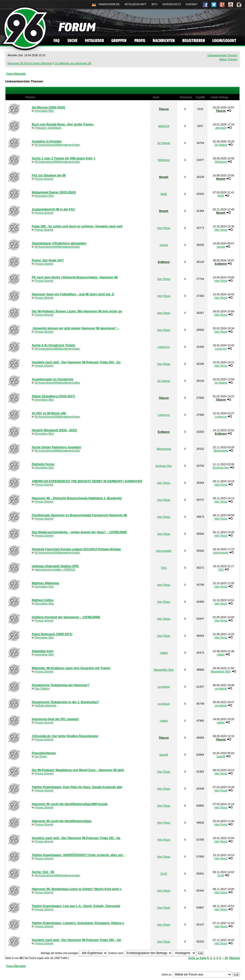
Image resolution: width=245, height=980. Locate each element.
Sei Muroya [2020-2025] (48, 107)
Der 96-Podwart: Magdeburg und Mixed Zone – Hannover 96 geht (78, 770)
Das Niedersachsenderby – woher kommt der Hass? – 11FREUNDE (79, 532)
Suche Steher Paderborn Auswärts (56, 447)
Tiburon (164, 109)
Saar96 (164, 755)
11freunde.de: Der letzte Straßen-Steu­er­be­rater (65, 736)
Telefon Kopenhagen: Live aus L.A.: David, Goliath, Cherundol (76, 906)
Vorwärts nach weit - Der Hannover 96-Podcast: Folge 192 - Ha (76, 838)
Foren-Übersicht (16, 74)
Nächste (235, 958)
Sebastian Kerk (43, 651)
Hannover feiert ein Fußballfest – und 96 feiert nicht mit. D (73, 294)
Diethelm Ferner (43, 464)
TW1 (164, 568)
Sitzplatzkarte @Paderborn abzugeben (59, 243)
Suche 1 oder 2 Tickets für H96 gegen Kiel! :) (63, 158)
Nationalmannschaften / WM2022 (55, 569)
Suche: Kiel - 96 (43, 872)
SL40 (164, 874)
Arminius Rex (164, 466)
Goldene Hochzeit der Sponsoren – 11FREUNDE (66, 617)
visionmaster (164, 551)
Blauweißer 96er (164, 670)
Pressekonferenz (44, 753)
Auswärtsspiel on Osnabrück (52, 379)
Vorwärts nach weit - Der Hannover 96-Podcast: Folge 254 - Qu (76, 362)
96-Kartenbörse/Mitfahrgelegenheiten (57, 145)
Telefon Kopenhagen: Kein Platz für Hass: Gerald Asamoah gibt (77, 787)
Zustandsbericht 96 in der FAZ (53, 209)
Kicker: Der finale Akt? (48, 260)
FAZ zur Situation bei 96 (49, 175)
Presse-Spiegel (44, 179)
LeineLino (164, 347)
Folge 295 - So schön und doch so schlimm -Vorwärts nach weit (77, 226)
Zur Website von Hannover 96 (73, 63)
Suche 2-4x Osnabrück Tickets (53, 345)
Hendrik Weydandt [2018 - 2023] (54, 430)
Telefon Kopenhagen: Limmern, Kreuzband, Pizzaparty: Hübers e (78, 923)
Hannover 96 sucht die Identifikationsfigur (62, 821)
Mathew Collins (43, 600)
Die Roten (41, 756)
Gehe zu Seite (197, 958)
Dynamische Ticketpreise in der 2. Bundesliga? (65, 702)
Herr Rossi (164, 228)
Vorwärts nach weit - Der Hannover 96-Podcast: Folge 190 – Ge (76, 940)
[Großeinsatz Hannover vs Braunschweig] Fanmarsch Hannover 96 (79, 515)
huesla (164, 245)
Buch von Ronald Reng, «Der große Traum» (63, 124)
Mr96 (164, 194)
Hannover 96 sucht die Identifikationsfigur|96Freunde (70, 804)
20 (226, 958)
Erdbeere (164, 262)
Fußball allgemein (46, 705)
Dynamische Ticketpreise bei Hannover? (61, 685)
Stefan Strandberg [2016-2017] (53, 396)
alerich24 (164, 126)
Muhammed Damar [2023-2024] (54, 192)
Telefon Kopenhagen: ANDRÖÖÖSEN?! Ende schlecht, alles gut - (78, 855)
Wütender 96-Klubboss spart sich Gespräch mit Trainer (71, 668)
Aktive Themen (228, 59)
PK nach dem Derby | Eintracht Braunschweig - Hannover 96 (75, 277)
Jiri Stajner (164, 143)
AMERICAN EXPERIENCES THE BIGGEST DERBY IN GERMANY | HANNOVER (87, 481)
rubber (164, 653)
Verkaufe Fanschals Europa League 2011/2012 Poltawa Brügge (76, 549)
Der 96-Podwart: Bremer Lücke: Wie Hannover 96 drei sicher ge (77, 311)
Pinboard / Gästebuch (48, 128)
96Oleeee (164, 160)
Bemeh (164, 177)
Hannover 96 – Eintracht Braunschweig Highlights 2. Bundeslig (77, 498)
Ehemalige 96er (44, 111)
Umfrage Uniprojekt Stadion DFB (55, 566)
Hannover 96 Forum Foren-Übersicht (30, 63)
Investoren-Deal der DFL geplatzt (55, 719)
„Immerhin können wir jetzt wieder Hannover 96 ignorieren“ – (75, 328)
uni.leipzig (164, 687)
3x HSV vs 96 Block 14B (49, 413)
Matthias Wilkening (45, 583)
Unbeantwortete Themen (222, 55)
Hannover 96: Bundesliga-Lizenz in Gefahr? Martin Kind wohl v (76, 889)
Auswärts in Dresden (47, 141)
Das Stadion (42, 688)
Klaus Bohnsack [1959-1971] (52, 634)
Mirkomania (164, 449)
